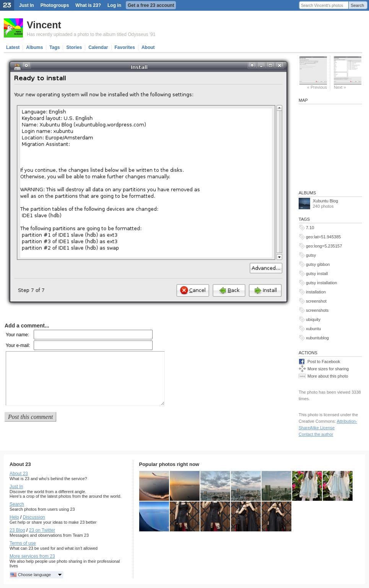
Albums (34, 47)
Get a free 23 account (151, 5)
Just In (27, 5)
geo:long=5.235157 (324, 246)
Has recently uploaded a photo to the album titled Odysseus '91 (91, 34)
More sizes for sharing (328, 369)
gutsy (311, 255)
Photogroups (55, 5)
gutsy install (317, 274)
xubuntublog (317, 338)
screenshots (317, 310)
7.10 (310, 228)
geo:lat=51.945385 (323, 237)
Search (357, 5)
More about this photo (328, 376)
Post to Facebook (324, 362)
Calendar (98, 47)
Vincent (44, 25)
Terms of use (23, 543)
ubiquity (313, 319)
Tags (54, 47)
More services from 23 (32, 556)
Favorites (125, 47)
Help (14, 517)
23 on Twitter (42, 530)
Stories (74, 47)
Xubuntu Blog (325, 201)
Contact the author (316, 434)
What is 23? (88, 5)
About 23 (19, 474)
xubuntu (313, 329)
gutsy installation (321, 283)
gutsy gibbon (318, 264)
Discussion (34, 517)
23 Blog (17, 530)
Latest (13, 47)
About (148, 47)
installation (316, 292)
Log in (114, 5)
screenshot (316, 301)
